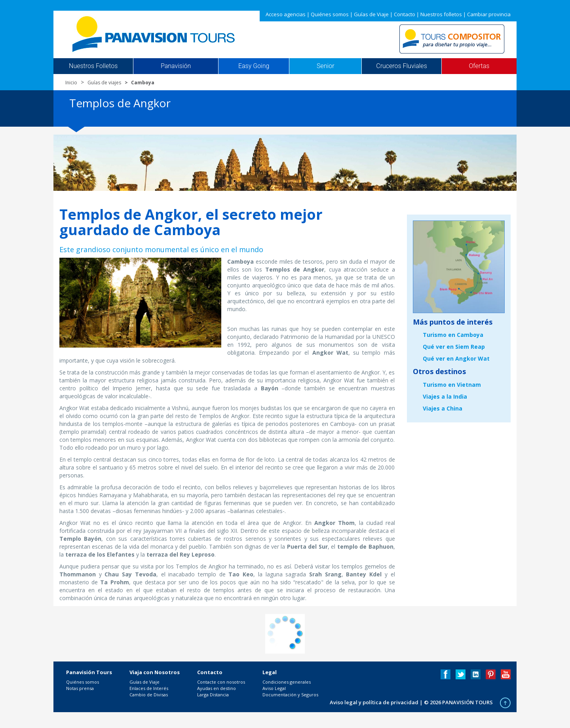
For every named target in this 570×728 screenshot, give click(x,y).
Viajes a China (443, 408)
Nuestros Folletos (93, 66)
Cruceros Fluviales (402, 66)
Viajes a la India (445, 396)
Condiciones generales (287, 682)
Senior (325, 66)
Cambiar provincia (489, 14)
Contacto (405, 14)
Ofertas (479, 66)
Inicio (71, 83)
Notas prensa (80, 688)
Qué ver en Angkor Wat (456, 358)
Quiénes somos (330, 14)
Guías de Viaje (371, 14)
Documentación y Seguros (290, 695)
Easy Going (254, 66)
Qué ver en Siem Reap (454, 347)
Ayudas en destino (217, 688)
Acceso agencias (286, 14)
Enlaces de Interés (149, 688)
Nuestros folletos (441, 14)
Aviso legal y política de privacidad (374, 702)
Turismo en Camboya (453, 335)
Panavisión (176, 66)
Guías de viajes (104, 83)
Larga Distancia (213, 695)
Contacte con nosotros (221, 682)
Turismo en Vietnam (452, 385)
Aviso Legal (274, 688)
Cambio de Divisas (149, 695)
